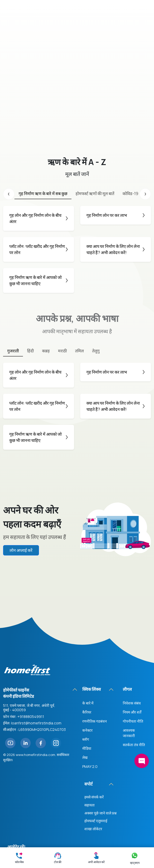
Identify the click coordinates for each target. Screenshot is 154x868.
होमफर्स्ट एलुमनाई (96, 758)
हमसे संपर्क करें (94, 734)
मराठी (62, 351)
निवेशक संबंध (132, 640)
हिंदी (30, 351)
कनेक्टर (87, 667)
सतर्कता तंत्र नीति (134, 682)
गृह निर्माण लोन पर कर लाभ (116, 215)
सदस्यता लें (22, 800)
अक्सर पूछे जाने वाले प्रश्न (100, 750)
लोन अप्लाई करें (21, 550)
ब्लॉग (86, 676)
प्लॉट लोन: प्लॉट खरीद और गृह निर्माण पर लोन (39, 249)
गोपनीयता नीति (133, 658)
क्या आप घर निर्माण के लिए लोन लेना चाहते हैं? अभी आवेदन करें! (116, 249)
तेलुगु (96, 351)
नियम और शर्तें (132, 649)
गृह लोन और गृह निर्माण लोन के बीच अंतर (39, 218)
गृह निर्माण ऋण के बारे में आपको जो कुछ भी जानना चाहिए (39, 280)
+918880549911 (31, 653)
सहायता (90, 742)
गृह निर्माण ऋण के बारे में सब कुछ (43, 194)
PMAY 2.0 (90, 703)
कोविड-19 (130, 194)
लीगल (127, 626)
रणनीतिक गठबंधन (95, 658)
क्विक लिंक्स (92, 626)
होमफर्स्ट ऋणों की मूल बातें (95, 194)
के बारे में (88, 640)
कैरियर (87, 649)
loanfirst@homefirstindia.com (36, 660)
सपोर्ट (88, 721)
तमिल (79, 351)
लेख (85, 694)
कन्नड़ (46, 351)
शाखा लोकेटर (93, 766)
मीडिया (87, 685)
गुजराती (13, 351)
